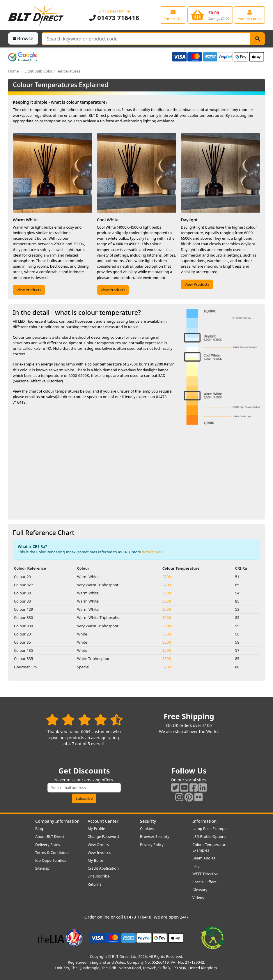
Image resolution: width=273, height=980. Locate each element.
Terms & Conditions (52, 852)
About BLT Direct (50, 836)
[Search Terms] (146, 39)
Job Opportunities (51, 860)
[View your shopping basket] (210, 15)
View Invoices (99, 852)
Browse (23, 38)
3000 (167, 593)
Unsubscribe (99, 876)
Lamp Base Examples (211, 829)
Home (13, 71)
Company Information (57, 821)
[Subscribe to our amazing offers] (84, 788)
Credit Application (103, 868)
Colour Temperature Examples (210, 847)
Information (204, 821)
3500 (167, 634)
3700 (167, 667)
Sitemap (42, 868)
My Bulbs (96, 860)
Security (148, 821)
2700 (167, 577)
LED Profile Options (209, 836)
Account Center (103, 821)
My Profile (96, 829)
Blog (39, 829)
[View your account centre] (249, 15)
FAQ (196, 866)
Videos (198, 898)
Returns (94, 884)
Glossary (200, 890)
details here (152, 552)
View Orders (98, 845)
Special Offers (204, 882)
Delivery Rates (48, 845)
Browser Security (155, 836)
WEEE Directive (205, 874)
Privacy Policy (152, 845)
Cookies (147, 829)
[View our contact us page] (173, 15)
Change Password (103, 836)
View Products (29, 290)
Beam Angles (204, 858)
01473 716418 (114, 18)
